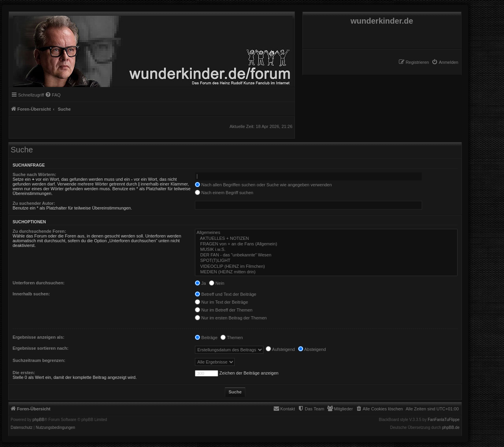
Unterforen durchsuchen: (39, 283)
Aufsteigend (280, 349)
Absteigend (312, 349)
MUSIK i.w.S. (326, 250)
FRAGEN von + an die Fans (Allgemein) (326, 244)
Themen (232, 338)
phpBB (39, 420)
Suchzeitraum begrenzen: (39, 360)
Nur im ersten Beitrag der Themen (231, 318)
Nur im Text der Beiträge (221, 302)
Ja (200, 283)
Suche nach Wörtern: (34, 174)
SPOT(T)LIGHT (326, 261)
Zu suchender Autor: (34, 203)
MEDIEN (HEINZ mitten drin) (326, 272)
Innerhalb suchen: (31, 294)
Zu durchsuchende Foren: (39, 231)
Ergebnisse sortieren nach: (41, 348)
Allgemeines (326, 233)
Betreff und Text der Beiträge (226, 294)
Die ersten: (24, 373)
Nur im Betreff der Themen (224, 310)
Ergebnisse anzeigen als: (38, 337)
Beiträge (206, 338)
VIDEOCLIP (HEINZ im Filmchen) (326, 267)
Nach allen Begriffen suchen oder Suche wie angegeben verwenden (263, 185)
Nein (217, 283)
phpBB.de (451, 428)
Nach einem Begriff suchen (224, 193)
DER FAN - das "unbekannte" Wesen (326, 255)
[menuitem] (445, 62)
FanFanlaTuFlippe (444, 420)
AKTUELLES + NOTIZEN (326, 239)
